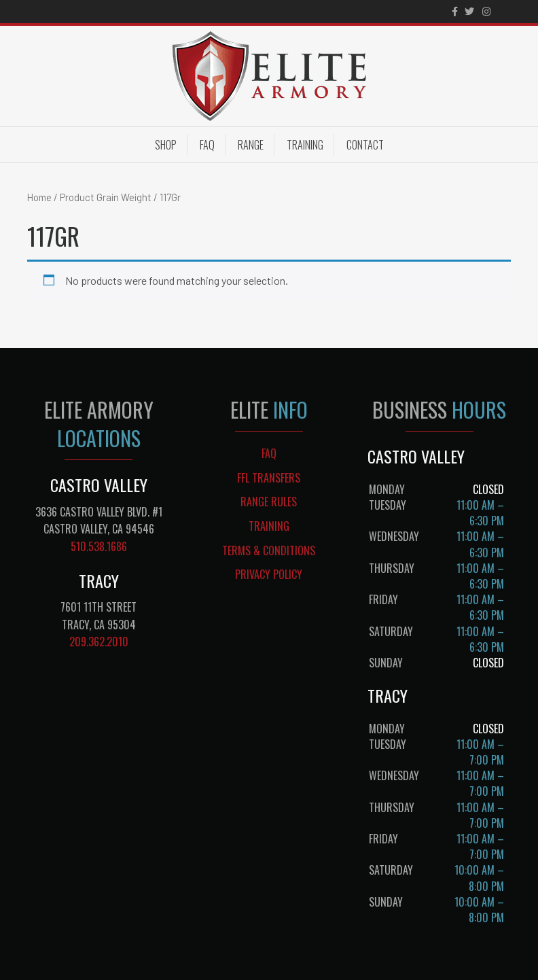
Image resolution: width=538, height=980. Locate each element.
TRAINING (269, 526)
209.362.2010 (99, 642)
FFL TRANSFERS (269, 478)
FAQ (207, 145)
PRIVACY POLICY (269, 574)
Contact (365, 145)
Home (39, 197)
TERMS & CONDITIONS (269, 550)
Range (251, 145)
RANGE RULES (269, 502)
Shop (166, 145)
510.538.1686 (99, 546)
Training (305, 145)
